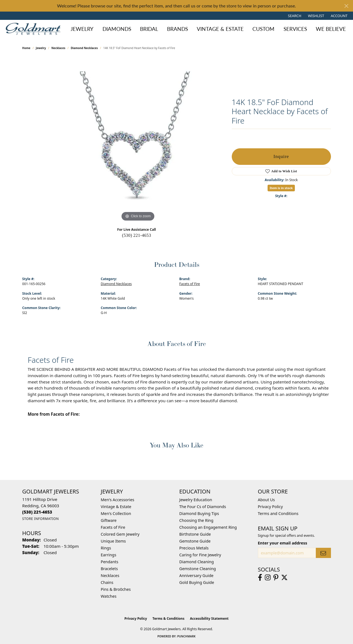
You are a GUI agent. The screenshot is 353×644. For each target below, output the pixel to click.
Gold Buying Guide (197, 582)
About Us (266, 500)
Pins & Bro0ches (116, 589)
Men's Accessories (118, 500)
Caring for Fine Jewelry (200, 555)
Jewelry (82, 29)
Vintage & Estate (220, 29)
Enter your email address (283, 543)
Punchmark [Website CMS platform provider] (186, 636)
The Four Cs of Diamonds (203, 507)
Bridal (149, 29)
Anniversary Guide (196, 575)
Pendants (110, 562)
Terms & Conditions (168, 618)
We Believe (331, 29)
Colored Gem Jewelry (120, 534)
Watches (109, 596)
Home (26, 48)
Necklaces (58, 48)
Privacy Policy (270, 507)
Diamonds (117, 29)
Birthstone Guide (195, 534)
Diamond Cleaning (197, 562)
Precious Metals (194, 548)
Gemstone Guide (195, 541)
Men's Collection (116, 513)
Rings (106, 548)
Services (295, 29)
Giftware (109, 520)
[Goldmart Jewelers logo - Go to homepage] (34, 29)
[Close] (346, 6)
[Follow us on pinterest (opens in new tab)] (276, 578)
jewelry (41, 48)
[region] (138, 140)
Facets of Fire (190, 284)
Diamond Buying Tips (199, 513)
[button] (294, 16)
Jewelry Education (196, 500)
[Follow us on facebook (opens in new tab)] (260, 578)
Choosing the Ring (196, 520)
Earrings (109, 555)
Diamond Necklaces (84, 48)
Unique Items (113, 541)
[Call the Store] (37, 512)
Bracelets (109, 569)
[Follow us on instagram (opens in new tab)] (268, 578)
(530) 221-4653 (137, 235)
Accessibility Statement (209, 618)
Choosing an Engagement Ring (208, 527)
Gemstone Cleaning (198, 569)
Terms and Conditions (278, 513)
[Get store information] (41, 519)
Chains (107, 582)
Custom (263, 29)
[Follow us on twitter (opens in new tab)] (284, 578)
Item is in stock (281, 188)
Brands (177, 29)
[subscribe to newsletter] (323, 553)
